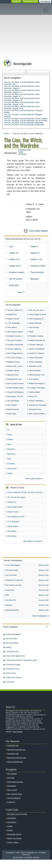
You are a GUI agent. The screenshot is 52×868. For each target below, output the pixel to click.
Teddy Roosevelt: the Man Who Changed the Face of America (39, 342)
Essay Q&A (14, 285)
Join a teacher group (15, 802)
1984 (7, 603)
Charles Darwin (13, 375)
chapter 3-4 (14, 253)
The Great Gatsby (11, 577)
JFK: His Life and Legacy (39, 310)
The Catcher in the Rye (13, 593)
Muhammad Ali (13, 416)
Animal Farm (10, 598)
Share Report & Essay (15, 790)
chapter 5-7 (35, 253)
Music (9, 451)
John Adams (12, 329)
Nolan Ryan (12, 420)
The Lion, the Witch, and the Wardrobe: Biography (23, 123)
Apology (8, 656)
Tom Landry (34, 384)
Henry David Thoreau (16, 388)
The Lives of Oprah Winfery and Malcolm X (17, 361)
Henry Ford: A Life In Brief (17, 370)
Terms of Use (18, 866)
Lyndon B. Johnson (37, 356)
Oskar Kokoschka (36, 361)
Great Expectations (12, 618)
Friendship (11, 470)
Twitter (21, 152)
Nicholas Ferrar (35, 416)
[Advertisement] (26, 31)
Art (8, 436)
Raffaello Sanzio (14, 365)
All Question (12, 826)
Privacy (36, 866)
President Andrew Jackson (17, 338)
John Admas (34, 329)
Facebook (42, 702)
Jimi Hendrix (12, 411)
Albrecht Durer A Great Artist (39, 379)
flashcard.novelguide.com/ (17, 766)
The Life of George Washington (17, 342)
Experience (11, 461)
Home (6, 134)
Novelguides (12, 794)
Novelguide (45, 1)
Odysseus (9, 613)
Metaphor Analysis (17, 272)
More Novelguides (40, 624)
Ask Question (12, 782)
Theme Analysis (37, 272)
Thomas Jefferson (14, 352)
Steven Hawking (35, 365)
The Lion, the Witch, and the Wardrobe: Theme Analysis (26, 119)
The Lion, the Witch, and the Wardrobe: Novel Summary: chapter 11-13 (22, 103)
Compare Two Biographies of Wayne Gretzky (39, 393)
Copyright (28, 866)
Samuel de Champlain (38, 411)
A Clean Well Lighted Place (15, 664)
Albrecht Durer (13, 379)
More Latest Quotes (33, 485)
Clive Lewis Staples (39, 231)
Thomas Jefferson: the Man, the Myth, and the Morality (17, 310)
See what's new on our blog (17, 822)
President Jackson (36, 338)
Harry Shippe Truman (38, 315)
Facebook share (24, 150)
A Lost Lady (10, 690)
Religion (10, 446)
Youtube (34, 702)
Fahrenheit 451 (10, 608)
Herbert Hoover (13, 320)
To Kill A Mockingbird (12, 572)
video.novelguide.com (15, 770)
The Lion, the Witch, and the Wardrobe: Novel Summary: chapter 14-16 (22, 107)
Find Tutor (11, 786)
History (10, 480)
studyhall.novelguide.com (16, 758)
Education (11, 456)
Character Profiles (38, 266)
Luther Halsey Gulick (15, 393)
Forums (10, 839)
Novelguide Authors (14, 843)
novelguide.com (13, 754)
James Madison (35, 324)
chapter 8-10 (14, 259)
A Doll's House (11, 682)
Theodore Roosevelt (15, 347)
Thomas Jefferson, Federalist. (39, 347)
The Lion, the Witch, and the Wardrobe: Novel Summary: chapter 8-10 (22, 99)
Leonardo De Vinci (14, 384)
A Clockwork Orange (13, 673)
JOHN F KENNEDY (37, 352)
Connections (12, 831)
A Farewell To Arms (12, 677)
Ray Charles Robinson (38, 420)
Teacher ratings (13, 851)
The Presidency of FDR (38, 320)
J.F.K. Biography (14, 324)
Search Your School (14, 847)
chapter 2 (34, 246)
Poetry (10, 441)
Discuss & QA (44, 572)
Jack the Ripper (13, 407)
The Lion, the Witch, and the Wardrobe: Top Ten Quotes (26, 121)
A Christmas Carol (12, 660)
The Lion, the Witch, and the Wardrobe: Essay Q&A (24, 125)
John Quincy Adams (15, 333)
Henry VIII (33, 402)
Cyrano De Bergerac (15, 397)
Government (12, 475)
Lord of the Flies (11, 582)
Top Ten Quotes (16, 279)
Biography (35, 279)
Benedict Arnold (35, 370)
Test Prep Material (14, 806)
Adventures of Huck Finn (14, 587)
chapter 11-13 (36, 259)
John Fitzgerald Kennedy (17, 356)
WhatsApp (22, 154)
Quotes (10, 835)
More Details (18, 740)
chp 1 (11, 246)
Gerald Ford (12, 315)
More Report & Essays (32, 548)
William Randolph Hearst (39, 388)
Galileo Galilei (35, 397)
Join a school (12, 798)
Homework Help (30, 1)
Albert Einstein (35, 375)
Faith (9, 466)
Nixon (31, 333)
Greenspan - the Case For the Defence (17, 402)
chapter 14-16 (15, 266)
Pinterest (47, 702)
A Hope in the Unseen (13, 686)
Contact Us (11, 810)
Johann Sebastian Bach (38, 407)
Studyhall (16, 1)
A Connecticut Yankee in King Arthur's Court (21, 669)
